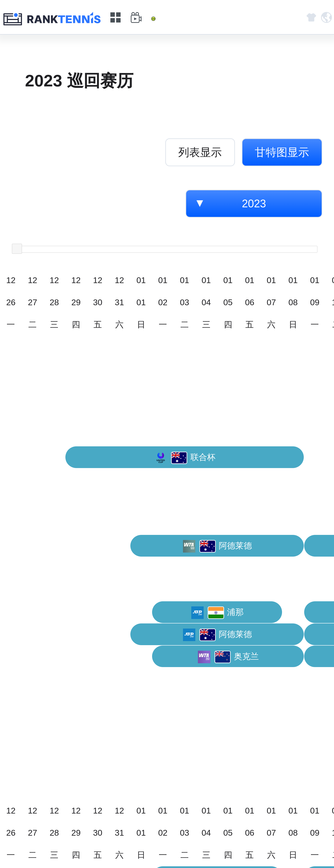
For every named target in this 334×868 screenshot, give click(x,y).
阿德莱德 (218, 546)
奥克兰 (228, 657)
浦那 (218, 613)
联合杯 (185, 458)
